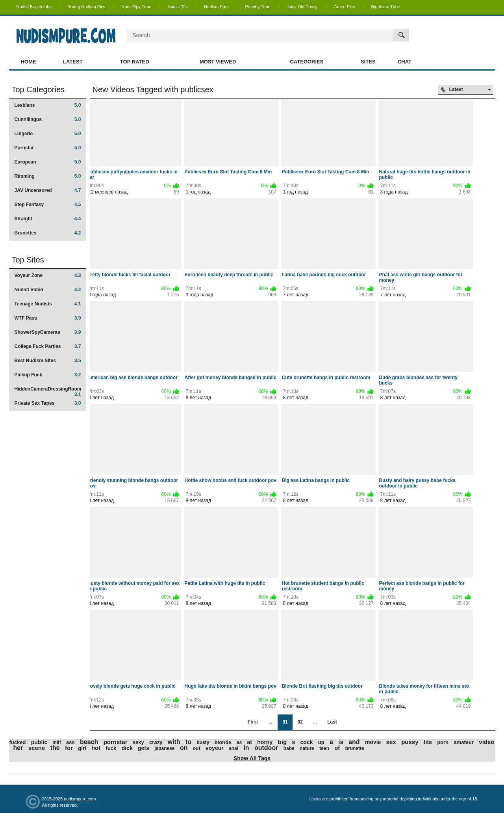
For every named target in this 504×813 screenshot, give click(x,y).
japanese (164, 748)
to (188, 742)
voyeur (215, 748)
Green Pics (344, 7)
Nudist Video (48, 290)
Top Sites (28, 260)
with (174, 742)
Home (29, 62)
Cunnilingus (48, 119)
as (239, 742)
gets (144, 748)
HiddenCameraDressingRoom (48, 392)
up (321, 742)
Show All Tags (252, 758)
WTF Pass (48, 318)
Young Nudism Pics (87, 7)
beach (89, 742)
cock (307, 742)
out (197, 748)
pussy (410, 742)
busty (203, 742)
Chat (405, 62)
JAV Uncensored (48, 190)
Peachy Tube (258, 7)
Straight (48, 219)
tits (428, 742)
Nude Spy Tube (137, 7)
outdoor (266, 748)
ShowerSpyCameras (48, 332)
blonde (223, 742)
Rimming (48, 176)
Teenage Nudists (48, 304)
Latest (73, 62)
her (18, 748)
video (486, 742)
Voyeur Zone (48, 275)
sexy (138, 742)
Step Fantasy (48, 205)
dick (127, 748)
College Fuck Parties (48, 346)
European (48, 162)
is (341, 742)
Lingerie (48, 134)
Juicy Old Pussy (302, 7)
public (39, 742)
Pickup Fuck (48, 375)
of (337, 748)
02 (300, 722)
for (69, 748)
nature (307, 748)
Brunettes (48, 233)
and (354, 742)
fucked (18, 742)
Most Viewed (218, 62)
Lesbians (48, 105)
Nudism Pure (217, 7)
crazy (156, 742)
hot (96, 748)
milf (57, 742)
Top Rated (135, 62)
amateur (464, 742)
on (184, 748)
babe (289, 748)
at (250, 742)
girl (82, 748)
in (246, 748)
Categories (307, 62)
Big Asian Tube (386, 7)
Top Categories (38, 89)
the (55, 748)
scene (37, 748)
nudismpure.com (80, 799)
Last (332, 722)
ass (70, 742)
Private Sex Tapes (48, 403)
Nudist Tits (177, 7)
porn (443, 742)
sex (391, 742)
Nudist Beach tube (34, 7)
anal (233, 748)
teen (324, 748)
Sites (368, 62)
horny (265, 742)
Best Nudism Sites (48, 361)
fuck (111, 748)
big (283, 742)
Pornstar (48, 148)
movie (373, 742)
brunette (355, 748)
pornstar (116, 742)
